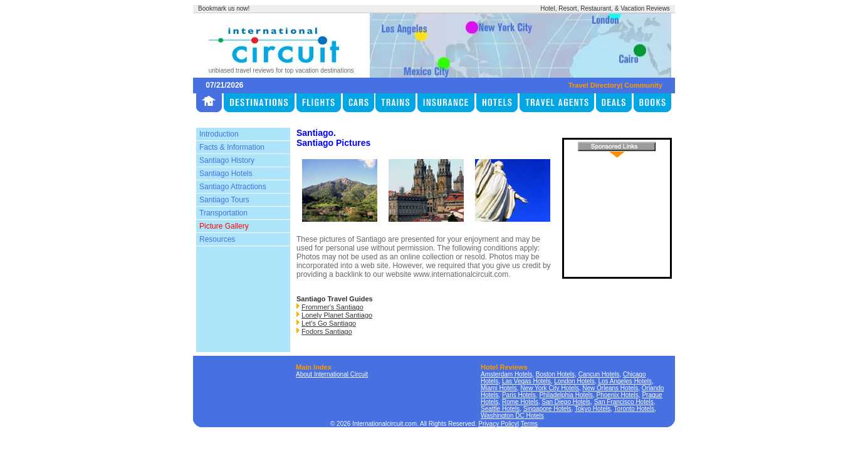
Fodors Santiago (327, 331)
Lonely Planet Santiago (337, 315)
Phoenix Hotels (618, 395)
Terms (529, 424)
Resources (217, 239)
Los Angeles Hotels (625, 381)
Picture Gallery (224, 226)
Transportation (223, 213)
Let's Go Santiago (329, 323)
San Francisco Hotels (624, 402)
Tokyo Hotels (593, 409)
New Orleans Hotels (610, 388)
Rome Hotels (520, 402)
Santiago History (227, 160)
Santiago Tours (224, 200)
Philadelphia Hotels (566, 395)
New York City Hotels (549, 388)
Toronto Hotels (634, 409)
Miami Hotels (499, 388)
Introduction (219, 134)
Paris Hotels (519, 395)
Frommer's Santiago (332, 307)
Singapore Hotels (547, 409)
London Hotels (574, 381)
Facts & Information (232, 147)
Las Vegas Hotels (526, 381)
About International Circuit (332, 374)
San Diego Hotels (566, 402)
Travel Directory (594, 85)
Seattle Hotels (500, 409)
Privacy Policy (498, 424)
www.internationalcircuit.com (461, 274)
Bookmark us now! (224, 8)
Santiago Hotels (226, 174)
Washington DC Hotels (512, 416)
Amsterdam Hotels (506, 374)
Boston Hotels (555, 374)
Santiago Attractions (233, 187)
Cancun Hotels (599, 374)
